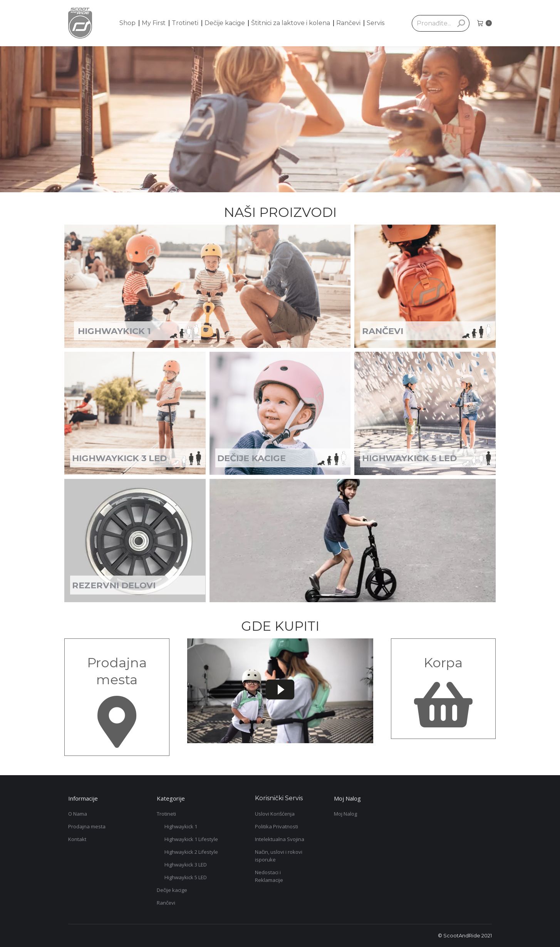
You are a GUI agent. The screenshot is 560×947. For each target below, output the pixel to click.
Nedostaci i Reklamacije (269, 876)
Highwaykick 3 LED (186, 865)
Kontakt (77, 839)
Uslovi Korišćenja (275, 814)
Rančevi (166, 903)
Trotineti (166, 814)
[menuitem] (127, 23)
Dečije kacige (172, 890)
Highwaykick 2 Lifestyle (191, 852)
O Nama (78, 814)
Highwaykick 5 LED (186, 877)
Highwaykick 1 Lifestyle (191, 839)
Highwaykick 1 (181, 826)
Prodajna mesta (87, 826)
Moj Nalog (345, 814)
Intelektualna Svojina (280, 839)
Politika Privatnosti (277, 826)
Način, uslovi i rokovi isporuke (279, 856)
